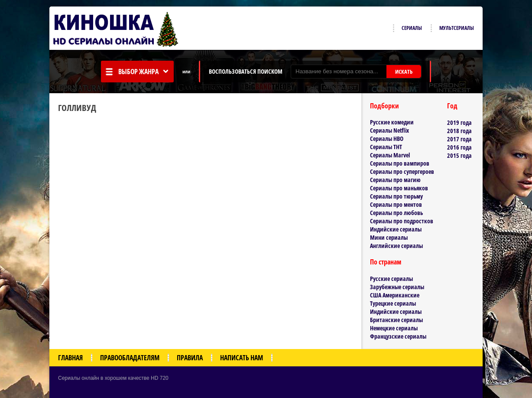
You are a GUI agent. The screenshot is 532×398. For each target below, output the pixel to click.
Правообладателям (130, 358)
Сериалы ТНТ (386, 147)
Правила (190, 358)
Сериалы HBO (387, 139)
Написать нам (242, 358)
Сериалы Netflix (389, 130)
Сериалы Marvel (390, 155)
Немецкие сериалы (394, 328)
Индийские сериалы (396, 229)
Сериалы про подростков (402, 221)
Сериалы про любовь (396, 213)
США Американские (395, 295)
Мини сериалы (389, 237)
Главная (70, 358)
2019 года (459, 122)
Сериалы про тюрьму (396, 196)
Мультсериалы (457, 28)
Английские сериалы (396, 246)
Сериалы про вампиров (400, 163)
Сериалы (412, 28)
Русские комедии (392, 122)
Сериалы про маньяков (399, 188)
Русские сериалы (391, 279)
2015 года (459, 155)
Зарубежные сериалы (397, 287)
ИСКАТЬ (404, 72)
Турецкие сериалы (393, 303)
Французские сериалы (398, 336)
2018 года (459, 131)
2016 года (459, 147)
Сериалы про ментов (396, 204)
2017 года (459, 139)
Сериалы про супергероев (402, 171)
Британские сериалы (396, 320)
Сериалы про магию (395, 180)
